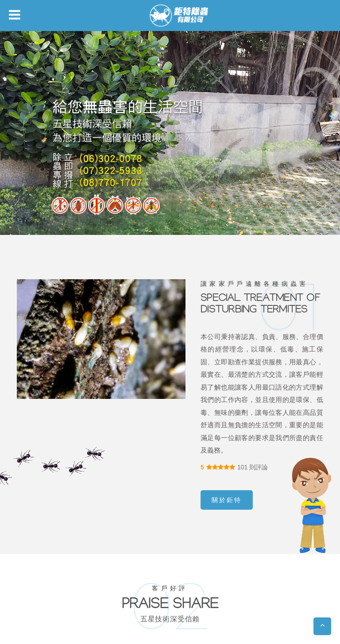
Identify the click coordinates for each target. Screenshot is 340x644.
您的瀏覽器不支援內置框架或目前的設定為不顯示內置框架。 (170, 322)
